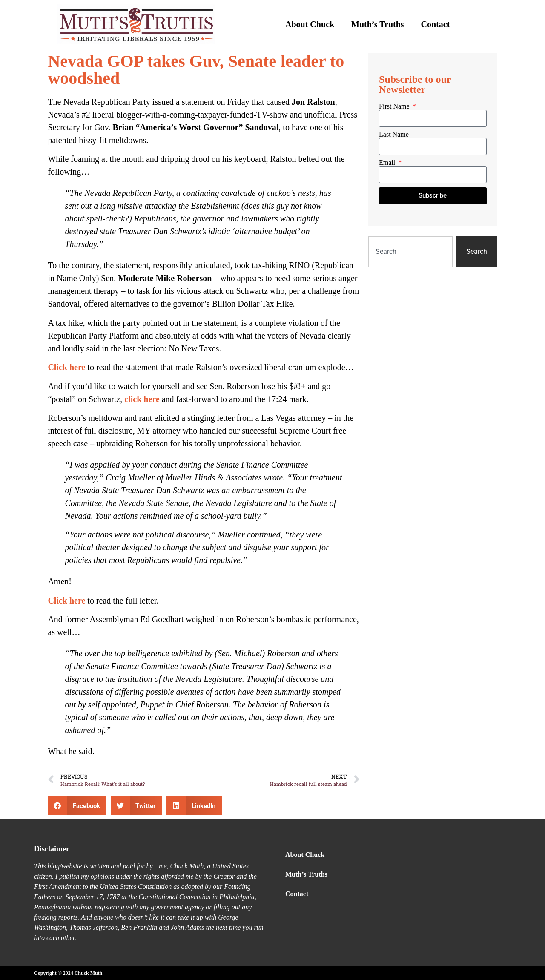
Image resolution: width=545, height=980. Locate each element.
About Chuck (310, 24)
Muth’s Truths (378, 24)
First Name (395, 106)
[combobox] (410, 252)
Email (388, 163)
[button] (77, 806)
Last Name (394, 135)
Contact (436, 24)
